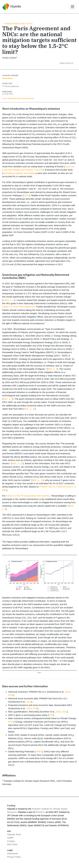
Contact (11, 841)
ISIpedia (12, 7)
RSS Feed (12, 844)
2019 (11, 695)
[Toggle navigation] (73, 7)
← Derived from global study (17, 24)
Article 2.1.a (9, 300)
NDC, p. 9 (53, 369)
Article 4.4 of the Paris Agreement (19, 307)
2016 (68, 692)
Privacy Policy (14, 857)
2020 (29, 708)
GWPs (39, 752)
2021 (65, 712)
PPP (51, 715)
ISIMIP (10, 838)
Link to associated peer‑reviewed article (18, 98)
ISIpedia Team (14, 834)
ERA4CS (40, 812)
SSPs (27, 195)
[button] (69, 63)
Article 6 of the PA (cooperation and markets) (28, 496)
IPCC (11, 722)
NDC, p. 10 (30, 409)
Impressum (13, 853)
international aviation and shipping (20, 173)
